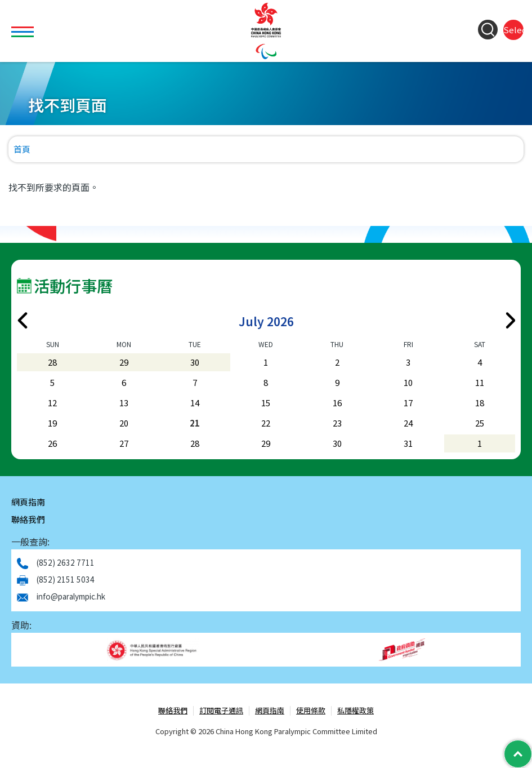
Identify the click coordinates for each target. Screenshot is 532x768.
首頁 (22, 149)
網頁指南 (28, 502)
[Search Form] (488, 30)
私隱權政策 (356, 711)
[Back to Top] (518, 754)
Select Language (513, 30)
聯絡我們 (28, 519)
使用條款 (311, 711)
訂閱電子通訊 (221, 711)
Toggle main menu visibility (24, 25)
